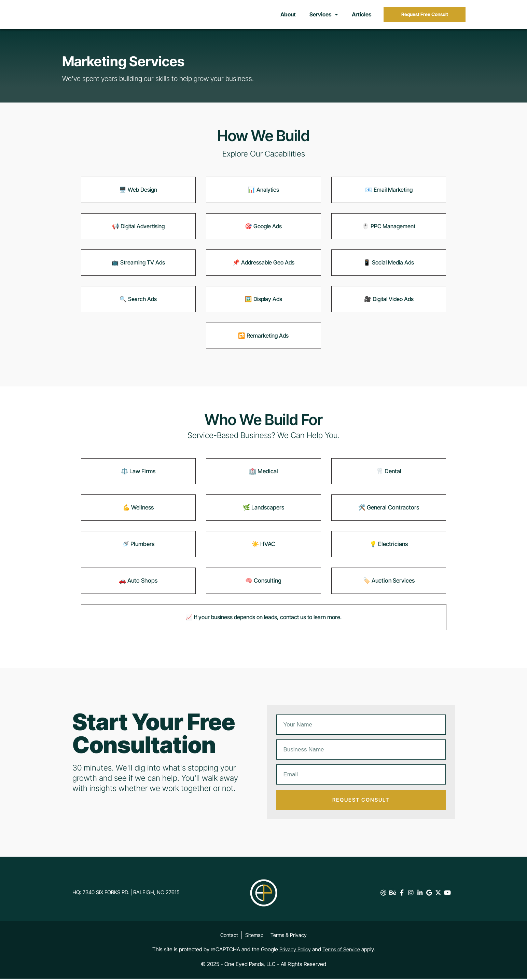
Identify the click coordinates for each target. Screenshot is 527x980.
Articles (362, 16)
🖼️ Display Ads (263, 302)
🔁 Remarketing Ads (263, 338)
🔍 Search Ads (138, 302)
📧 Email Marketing (389, 192)
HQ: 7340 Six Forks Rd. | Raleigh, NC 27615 (131, 895)
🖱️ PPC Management (389, 229)
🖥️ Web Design (138, 192)
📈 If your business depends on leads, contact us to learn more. (264, 620)
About (288, 16)
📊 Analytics (263, 192)
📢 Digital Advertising (138, 229)
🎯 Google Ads (263, 229)
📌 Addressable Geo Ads (263, 266)
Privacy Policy (294, 952)
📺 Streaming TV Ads (138, 266)
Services (324, 16)
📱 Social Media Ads (389, 266)
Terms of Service (341, 952)
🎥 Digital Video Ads (389, 302)
